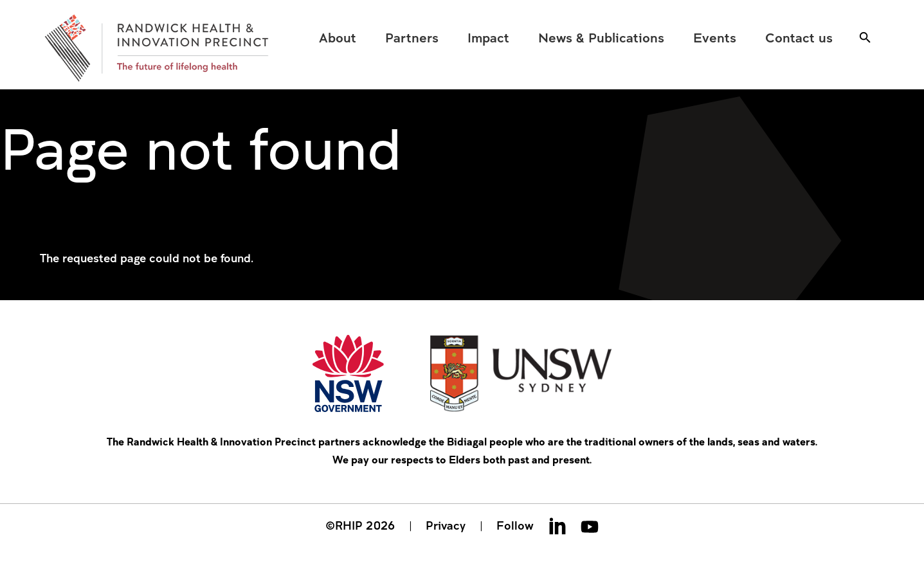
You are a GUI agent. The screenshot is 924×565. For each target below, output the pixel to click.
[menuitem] (338, 37)
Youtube (590, 526)
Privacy (446, 525)
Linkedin (557, 526)
